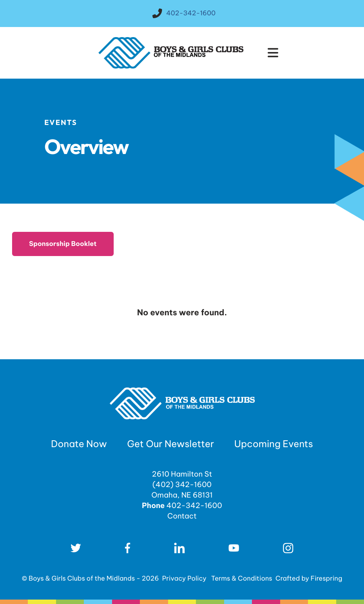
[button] (273, 53)
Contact (182, 516)
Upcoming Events (274, 444)
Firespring (327, 579)
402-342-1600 (191, 13)
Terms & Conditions (242, 579)
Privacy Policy (184, 579)
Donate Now (79, 444)
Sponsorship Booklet (63, 244)
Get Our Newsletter (171, 444)
